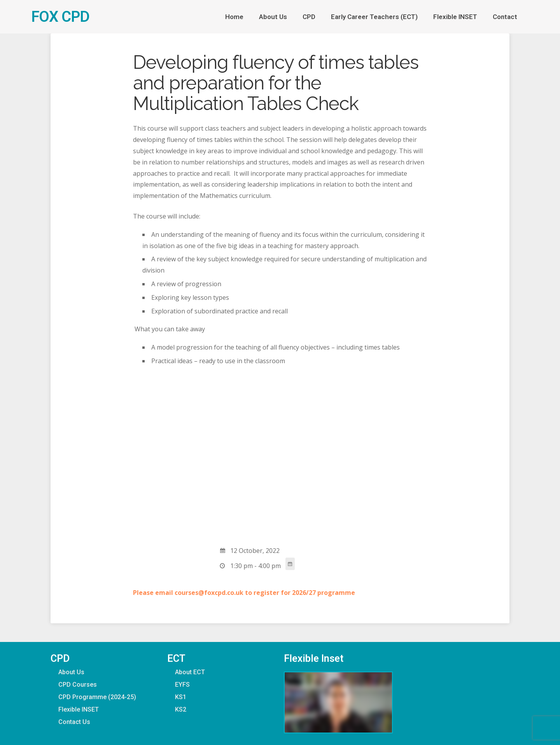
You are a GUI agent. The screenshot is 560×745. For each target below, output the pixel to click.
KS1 (181, 697)
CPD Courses (78, 685)
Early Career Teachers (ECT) (374, 17)
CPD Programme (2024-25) (97, 697)
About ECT (190, 672)
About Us (273, 17)
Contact (507, 17)
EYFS (182, 685)
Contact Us (74, 722)
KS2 (181, 709)
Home (234, 17)
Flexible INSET (455, 17)
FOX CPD (60, 17)
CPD (309, 17)
